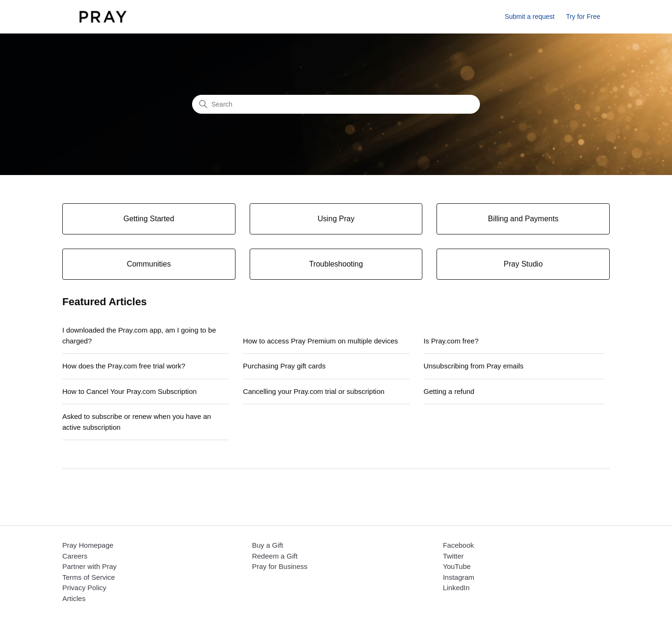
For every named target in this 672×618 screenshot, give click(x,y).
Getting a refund (449, 391)
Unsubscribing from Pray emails (474, 366)
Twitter (453, 556)
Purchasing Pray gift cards (284, 366)
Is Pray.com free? (451, 341)
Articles (74, 598)
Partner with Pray (89, 566)
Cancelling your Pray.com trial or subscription (314, 391)
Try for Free (583, 17)
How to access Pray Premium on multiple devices (320, 341)
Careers (75, 556)
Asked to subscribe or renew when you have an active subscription (137, 422)
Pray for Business (280, 566)
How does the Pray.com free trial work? (124, 366)
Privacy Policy (84, 588)
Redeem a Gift (275, 556)
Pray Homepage (88, 545)
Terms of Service (89, 577)
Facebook (458, 545)
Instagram (458, 577)
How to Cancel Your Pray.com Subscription (130, 391)
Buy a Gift (268, 545)
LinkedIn (456, 588)
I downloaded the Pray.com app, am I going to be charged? (139, 335)
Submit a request (529, 17)
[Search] (336, 104)
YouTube (457, 566)
